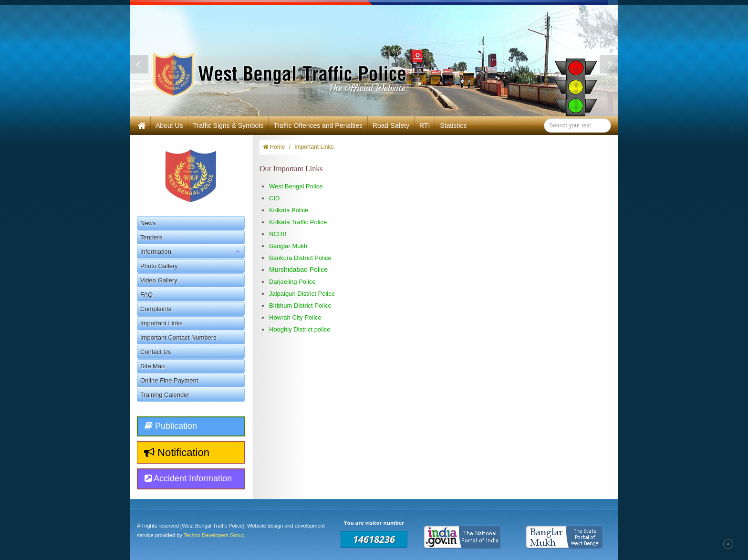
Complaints (156, 309)
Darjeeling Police (293, 282)
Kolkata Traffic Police (298, 222)
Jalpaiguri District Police (302, 294)
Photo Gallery (159, 266)
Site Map (152, 366)
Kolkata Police (289, 210)
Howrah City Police (295, 317)
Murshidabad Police (298, 270)
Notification (177, 452)
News (148, 223)
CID (274, 198)
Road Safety (391, 125)
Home (274, 147)
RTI (425, 125)
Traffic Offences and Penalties (318, 125)
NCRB (278, 234)
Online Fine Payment (169, 380)
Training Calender (165, 395)
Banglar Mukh (288, 246)
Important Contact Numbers (178, 337)
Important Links (161, 323)
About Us (169, 125)
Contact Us (156, 352)
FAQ (146, 295)
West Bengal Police (296, 186)
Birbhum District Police (300, 306)
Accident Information (188, 478)
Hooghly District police (300, 329)
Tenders (151, 237)
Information (192, 252)
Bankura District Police (300, 258)
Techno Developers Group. (215, 535)
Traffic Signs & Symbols (229, 125)
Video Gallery (159, 280)
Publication (171, 426)
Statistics (453, 125)
